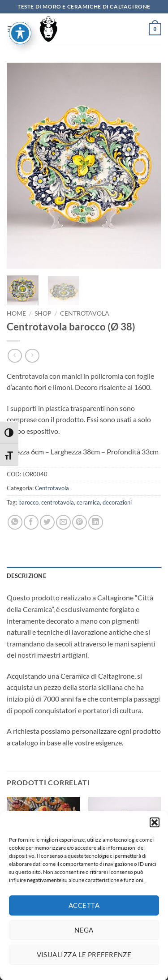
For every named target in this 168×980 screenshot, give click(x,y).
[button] (155, 830)
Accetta (84, 913)
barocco (28, 502)
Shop (43, 313)
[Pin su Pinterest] (80, 522)
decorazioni (117, 502)
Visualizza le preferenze (84, 963)
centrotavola (58, 502)
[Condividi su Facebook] (31, 522)
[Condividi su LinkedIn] (96, 522)
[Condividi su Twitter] (47, 522)
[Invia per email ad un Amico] (63, 522)
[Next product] (15, 356)
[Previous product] (32, 356)
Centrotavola (85, 313)
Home (16, 313)
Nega (84, 938)
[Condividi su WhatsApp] (15, 522)
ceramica (88, 502)
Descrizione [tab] (26, 576)
